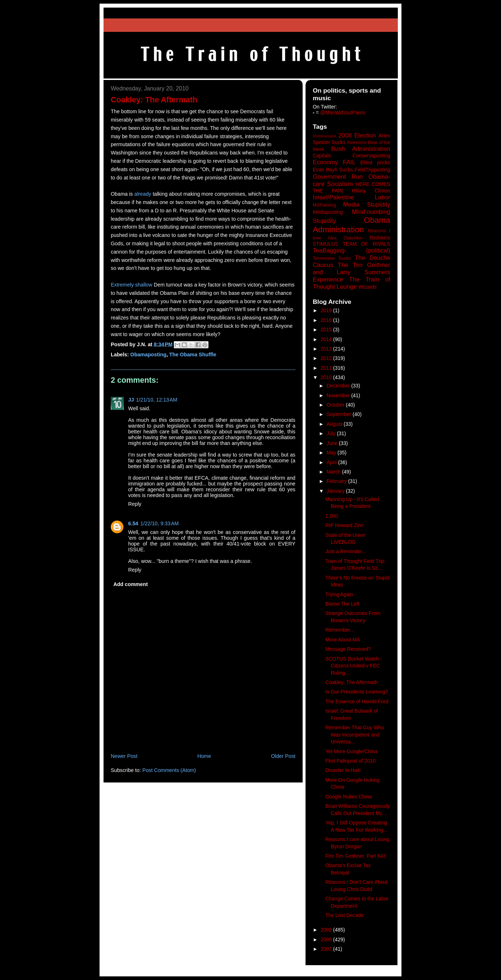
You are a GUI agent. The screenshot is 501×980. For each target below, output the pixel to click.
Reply (135, 504)
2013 (327, 349)
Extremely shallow (132, 285)
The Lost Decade (345, 915)
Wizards (367, 287)
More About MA (343, 640)
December (339, 386)
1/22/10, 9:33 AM (160, 523)
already (143, 194)
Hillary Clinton (371, 191)
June (333, 443)
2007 (327, 949)
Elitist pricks (375, 162)
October (336, 405)
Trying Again (339, 594)
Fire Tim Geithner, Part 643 (356, 856)
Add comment (130, 584)
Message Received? (348, 649)
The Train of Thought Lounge (351, 283)
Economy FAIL (334, 162)
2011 (327, 368)
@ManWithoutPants (343, 113)
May (332, 453)
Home (204, 756)
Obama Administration (351, 225)
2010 (327, 377)
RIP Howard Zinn (345, 525)
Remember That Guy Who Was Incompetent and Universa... (355, 735)
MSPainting (324, 205)
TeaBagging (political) (351, 251)
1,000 (332, 516)
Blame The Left (342, 604)
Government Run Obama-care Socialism (351, 180)
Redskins (380, 238)
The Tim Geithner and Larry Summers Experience (351, 272)
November (339, 395)
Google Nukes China (349, 797)
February (337, 481)
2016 (327, 320)
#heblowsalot (325, 136)
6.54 (133, 523)
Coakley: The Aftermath (352, 682)
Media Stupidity (367, 205)
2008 (327, 939)
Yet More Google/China (351, 751)
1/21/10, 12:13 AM (157, 400)
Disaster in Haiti (343, 770)
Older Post (283, 756)
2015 (327, 330)
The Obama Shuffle (193, 355)
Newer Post (124, 756)
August (335, 424)
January (336, 491)
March (334, 472)
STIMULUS (325, 244)
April (332, 462)
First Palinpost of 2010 (350, 761)
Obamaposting (148, 355)
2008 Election (357, 135)
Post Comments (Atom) (169, 770)
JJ (131, 400)
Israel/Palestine (333, 197)
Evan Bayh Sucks (333, 170)
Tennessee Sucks (332, 258)
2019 (327, 310)
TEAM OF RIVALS (367, 244)
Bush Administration (361, 149)
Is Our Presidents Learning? (357, 692)
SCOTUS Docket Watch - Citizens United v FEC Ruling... (354, 666)
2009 (327, 930)
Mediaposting (328, 212)
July (332, 433)
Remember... (340, 630)
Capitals (322, 156)
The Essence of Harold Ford (357, 701)
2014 (327, 339)
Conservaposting (371, 156)
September (340, 414)
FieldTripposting (372, 170)
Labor (382, 197)
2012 (327, 358)
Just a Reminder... (346, 551)
